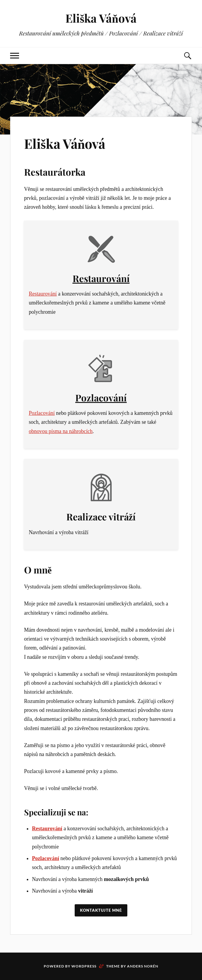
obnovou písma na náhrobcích (61, 431)
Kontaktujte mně (101, 910)
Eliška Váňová (101, 18)
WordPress (84, 966)
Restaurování (101, 278)
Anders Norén (143, 966)
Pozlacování (101, 398)
